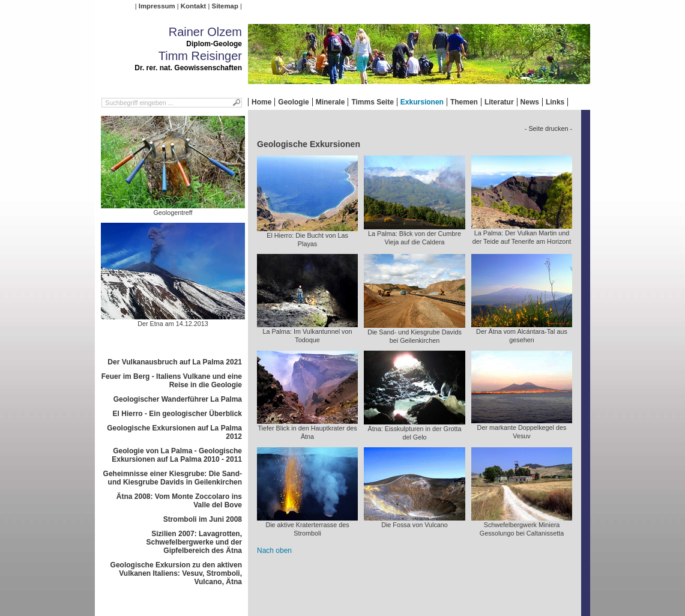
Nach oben (274, 551)
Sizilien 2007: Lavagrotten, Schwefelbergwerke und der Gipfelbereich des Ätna (194, 542)
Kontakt (193, 6)
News (530, 102)
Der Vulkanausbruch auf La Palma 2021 (175, 362)
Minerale (330, 102)
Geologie (293, 102)
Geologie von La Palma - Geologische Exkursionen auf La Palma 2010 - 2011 (177, 455)
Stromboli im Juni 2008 (203, 519)
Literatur (499, 102)
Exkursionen (422, 102)
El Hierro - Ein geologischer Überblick (177, 414)
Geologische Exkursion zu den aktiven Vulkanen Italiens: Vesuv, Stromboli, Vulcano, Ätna (176, 573)
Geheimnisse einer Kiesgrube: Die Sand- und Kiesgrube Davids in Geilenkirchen (173, 478)
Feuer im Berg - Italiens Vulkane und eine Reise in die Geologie (172, 381)
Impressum (157, 6)
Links (555, 102)
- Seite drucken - (548, 128)
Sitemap (225, 6)
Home (261, 102)
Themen (464, 102)
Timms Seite (372, 102)
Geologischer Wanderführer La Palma (178, 399)
